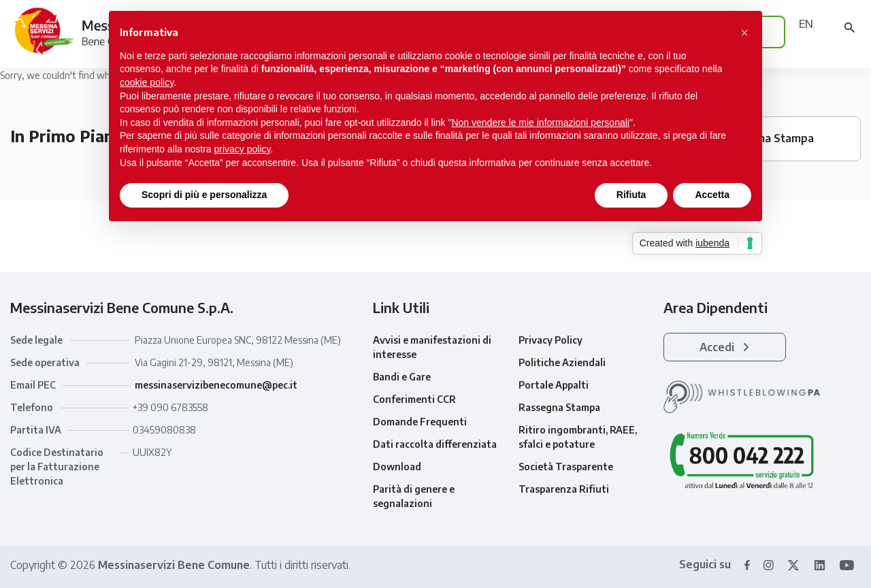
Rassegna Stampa (559, 407)
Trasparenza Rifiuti (564, 489)
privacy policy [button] (243, 149)
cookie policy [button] (147, 82)
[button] (744, 33)
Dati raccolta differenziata (435, 444)
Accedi (724, 347)
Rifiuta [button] (631, 195)
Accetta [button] (712, 195)
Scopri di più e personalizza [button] (204, 195)
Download (397, 467)
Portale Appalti (554, 385)
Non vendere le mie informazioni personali (540, 122)
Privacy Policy (550, 340)
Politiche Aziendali (562, 362)
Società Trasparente (566, 467)
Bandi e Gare (402, 377)
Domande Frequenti (420, 422)
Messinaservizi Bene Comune (174, 565)
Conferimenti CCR (414, 399)
